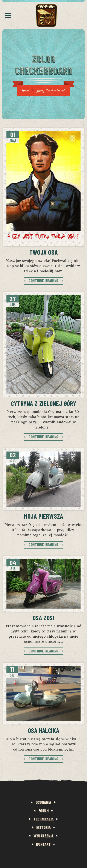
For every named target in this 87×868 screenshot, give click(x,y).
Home (26, 91)
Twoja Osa (43, 252)
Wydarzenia (43, 836)
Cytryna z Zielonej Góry (44, 403)
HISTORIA (44, 827)
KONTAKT (43, 844)
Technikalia (43, 819)
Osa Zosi (44, 618)
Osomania (43, 802)
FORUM (44, 811)
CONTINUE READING (43, 281)
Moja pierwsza (43, 516)
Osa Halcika (44, 730)
